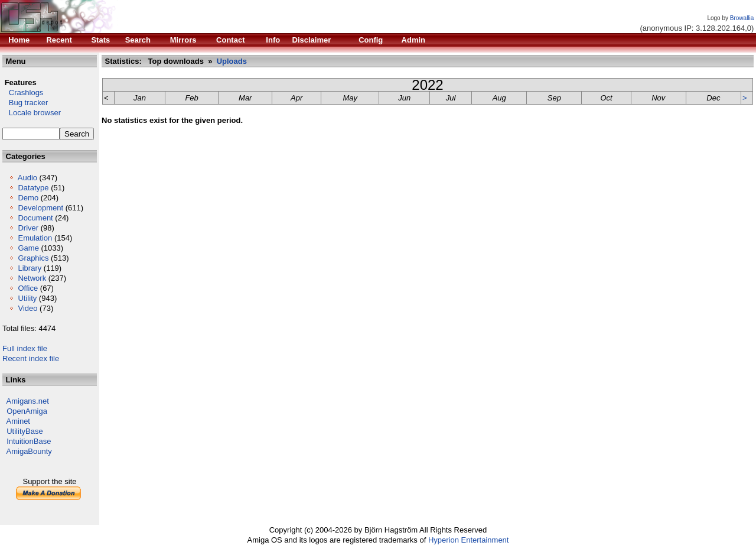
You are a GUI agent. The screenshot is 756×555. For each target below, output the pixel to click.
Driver (28, 228)
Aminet (18, 421)
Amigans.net (28, 401)
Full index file (25, 348)
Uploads (232, 61)
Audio (27, 178)
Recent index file (31, 358)
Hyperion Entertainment (469, 540)
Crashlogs (23, 92)
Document (35, 218)
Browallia (742, 18)
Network (32, 278)
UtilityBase (25, 431)
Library (30, 268)
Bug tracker (25, 103)
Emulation (35, 238)
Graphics (33, 258)
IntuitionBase (29, 441)
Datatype (33, 188)
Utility (27, 298)
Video (27, 308)
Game (28, 248)
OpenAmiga (27, 411)
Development (40, 208)
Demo (28, 198)
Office (28, 288)
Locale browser (32, 113)
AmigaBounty (29, 451)
